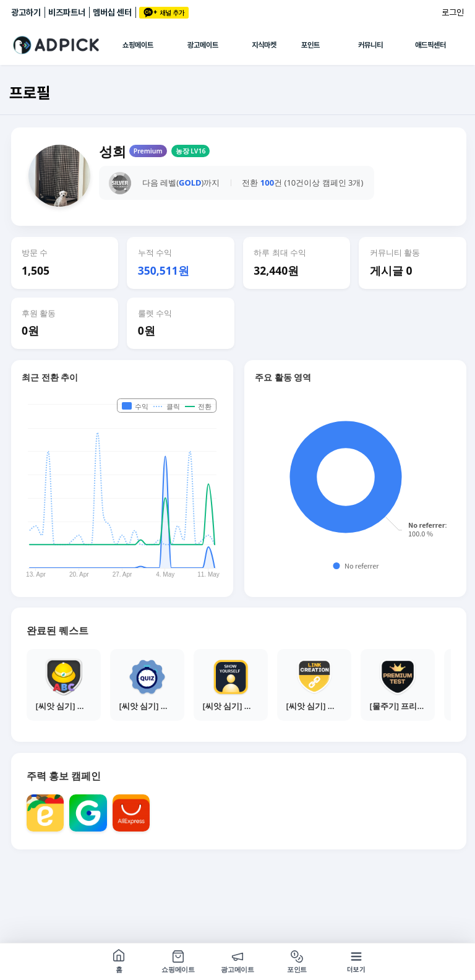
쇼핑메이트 (138, 45)
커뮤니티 (370, 45)
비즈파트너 (67, 12)
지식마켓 (264, 45)
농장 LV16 (191, 151)
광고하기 (26, 12)
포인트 (310, 45)
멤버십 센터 (112, 12)
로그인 (453, 12)
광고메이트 (203, 45)
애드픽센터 (430, 45)
